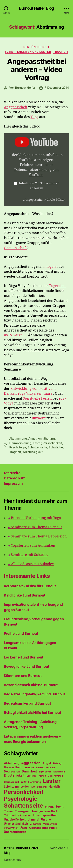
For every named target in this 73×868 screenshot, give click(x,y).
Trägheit (61, 52)
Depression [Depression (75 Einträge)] (12, 771)
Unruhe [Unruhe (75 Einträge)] (46, 819)
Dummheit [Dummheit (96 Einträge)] (29, 771)
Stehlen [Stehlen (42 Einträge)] (49, 807)
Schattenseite (37, 447)
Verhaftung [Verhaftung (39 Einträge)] (36, 824)
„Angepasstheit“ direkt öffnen (44, 200)
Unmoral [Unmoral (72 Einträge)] (33, 819)
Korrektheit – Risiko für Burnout (30, 586)
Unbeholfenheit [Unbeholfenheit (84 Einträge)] (15, 820)
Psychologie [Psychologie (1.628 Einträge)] (21, 799)
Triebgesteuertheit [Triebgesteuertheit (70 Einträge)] (44, 811)
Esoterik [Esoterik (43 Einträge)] (31, 776)
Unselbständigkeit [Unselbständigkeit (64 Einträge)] (16, 824)
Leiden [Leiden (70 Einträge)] (25, 787)
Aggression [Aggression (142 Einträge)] (31, 763)
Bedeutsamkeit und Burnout (27, 703)
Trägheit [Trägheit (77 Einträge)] (10, 815)
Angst (33, 439)
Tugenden (57, 286)
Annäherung (46, 439)
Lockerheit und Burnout (24, 657)
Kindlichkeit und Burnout (25, 595)
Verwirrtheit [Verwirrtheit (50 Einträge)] (11, 828)
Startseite (12, 473)
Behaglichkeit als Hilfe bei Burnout (33, 713)
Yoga (34, 117)
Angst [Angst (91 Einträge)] (47, 763)
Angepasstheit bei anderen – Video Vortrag (36, 69)
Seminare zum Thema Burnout (35, 527)
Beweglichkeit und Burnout (26, 666)
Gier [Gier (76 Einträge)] (24, 782)
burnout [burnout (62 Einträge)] (29, 767)
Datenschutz (14, 478)
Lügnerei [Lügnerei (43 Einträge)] (42, 787)
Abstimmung (18, 439)
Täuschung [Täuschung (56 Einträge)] (25, 816)
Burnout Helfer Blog (36, 8)
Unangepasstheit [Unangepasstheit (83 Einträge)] (45, 815)
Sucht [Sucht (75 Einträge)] (59, 807)
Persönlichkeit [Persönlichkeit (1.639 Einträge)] (24, 792)
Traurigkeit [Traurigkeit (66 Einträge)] (22, 811)
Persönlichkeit (36, 47)
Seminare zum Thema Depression (37, 536)
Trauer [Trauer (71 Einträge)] (8, 811)
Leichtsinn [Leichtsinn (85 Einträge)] (11, 787)
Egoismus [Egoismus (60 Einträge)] (45, 771)
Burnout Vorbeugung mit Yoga (34, 518)
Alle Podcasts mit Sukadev (31, 564)
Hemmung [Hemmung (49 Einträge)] (35, 782)
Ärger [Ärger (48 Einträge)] (24, 828)
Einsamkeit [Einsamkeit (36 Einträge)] (59, 772)
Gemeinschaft (15, 248)
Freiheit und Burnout (21, 633)
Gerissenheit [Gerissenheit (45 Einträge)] (11, 782)
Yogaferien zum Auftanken (31, 546)
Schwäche (56, 447)
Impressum (13, 483)
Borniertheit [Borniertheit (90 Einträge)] (13, 767)
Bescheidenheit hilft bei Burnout (31, 685)
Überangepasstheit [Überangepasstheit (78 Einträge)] (43, 828)
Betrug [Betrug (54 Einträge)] (57, 763)
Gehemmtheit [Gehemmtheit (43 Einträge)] (55, 776)
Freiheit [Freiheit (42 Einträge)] (42, 776)
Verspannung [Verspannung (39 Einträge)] (50, 824)
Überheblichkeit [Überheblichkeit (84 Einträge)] (15, 832)
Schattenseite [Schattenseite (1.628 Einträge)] (24, 806)
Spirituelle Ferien (38, 398)
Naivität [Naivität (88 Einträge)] (54, 786)
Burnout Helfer (25, 88)
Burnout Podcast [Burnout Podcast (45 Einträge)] (45, 768)
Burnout (39, 418)
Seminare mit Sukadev (28, 555)
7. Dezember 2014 (57, 88)
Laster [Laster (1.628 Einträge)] (52, 781)
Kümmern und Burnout (23, 676)
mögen (50, 267)
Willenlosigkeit (32, 452)
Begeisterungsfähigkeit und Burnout (34, 694)
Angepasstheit (16, 107)
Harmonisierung (20, 443)
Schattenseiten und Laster (28, 52)
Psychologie (18, 447)
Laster (37, 443)
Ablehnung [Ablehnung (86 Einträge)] (12, 763)
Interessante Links (27, 576)
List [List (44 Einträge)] (33, 787)
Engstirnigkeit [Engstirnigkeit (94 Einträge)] (14, 776)
